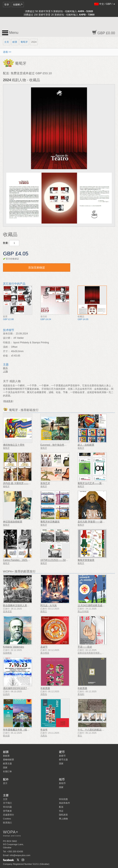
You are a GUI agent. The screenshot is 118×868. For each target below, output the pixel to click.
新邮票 (6, 756)
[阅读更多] (8, 401)
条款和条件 (64, 803)
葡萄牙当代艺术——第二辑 (92, 483)
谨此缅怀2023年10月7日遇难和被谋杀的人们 (27, 688)
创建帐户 (18, 5)
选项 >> (7, 52)
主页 (7, 42)
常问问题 (7, 807)
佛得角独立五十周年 (14, 445)
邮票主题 (7, 764)
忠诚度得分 (8, 815)
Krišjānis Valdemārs (13, 647)
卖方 (5, 783)
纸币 (62, 779)
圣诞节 (44, 647)
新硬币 (62, 756)
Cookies (7, 819)
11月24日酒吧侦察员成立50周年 (95, 605)
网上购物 (63, 819)
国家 (5, 767)
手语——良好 (85, 647)
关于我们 (7, 803)
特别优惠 (63, 799)
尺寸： (7, 351)
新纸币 (62, 783)
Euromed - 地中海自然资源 (55, 445)
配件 (6, 779)
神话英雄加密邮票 (13, 522)
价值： (7, 356)
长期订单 (7, 771)
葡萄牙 (24, 42)
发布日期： (9, 334)
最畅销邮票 (8, 760)
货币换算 (7, 811)
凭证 (61, 811)
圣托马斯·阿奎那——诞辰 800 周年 (96, 522)
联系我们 (7, 823)
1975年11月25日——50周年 (55, 560)
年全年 (44, 730)
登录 (7, 5)
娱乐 (5, 368)
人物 (5, 371)
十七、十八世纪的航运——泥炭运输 (97, 730)
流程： (7, 347)
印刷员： (8, 343)
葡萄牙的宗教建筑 (50, 522)
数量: (6, 243)
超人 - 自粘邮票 (86, 445)
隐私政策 (63, 815)
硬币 (62, 752)
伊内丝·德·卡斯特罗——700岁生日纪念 (24, 483)
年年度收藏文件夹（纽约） (17, 730)
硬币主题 (63, 760)
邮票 (15, 42)
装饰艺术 (45, 483)
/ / (105, 4)
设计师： (8, 338)
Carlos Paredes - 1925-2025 (18, 560)
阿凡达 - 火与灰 (49, 605)
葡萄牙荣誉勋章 (86, 560)
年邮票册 (45, 688)
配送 (61, 807)
